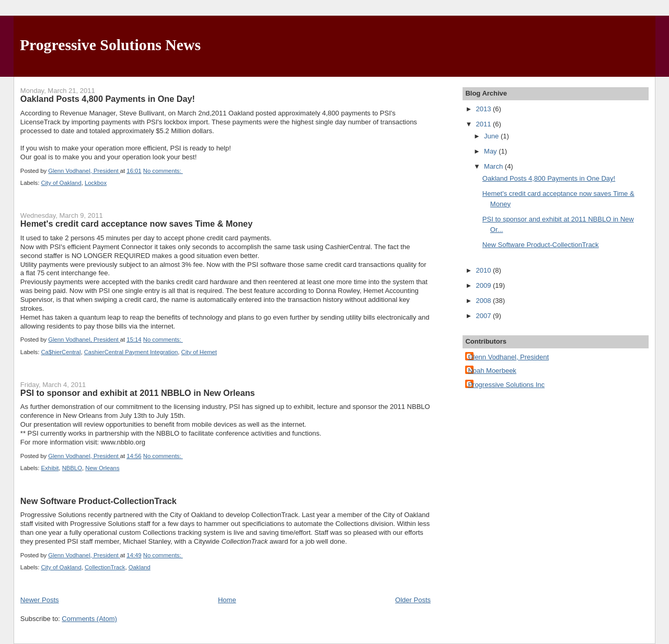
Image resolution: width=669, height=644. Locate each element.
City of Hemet (199, 352)
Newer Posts (40, 600)
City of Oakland (61, 183)
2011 (484, 124)
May (491, 151)
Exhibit (50, 468)
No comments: (163, 171)
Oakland (140, 567)
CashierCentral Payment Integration (131, 352)
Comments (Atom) (89, 619)
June (492, 136)
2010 (484, 270)
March (494, 166)
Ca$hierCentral (61, 352)
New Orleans (102, 468)
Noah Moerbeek (492, 371)
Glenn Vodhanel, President (508, 357)
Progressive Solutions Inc (506, 385)
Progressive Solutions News (110, 45)
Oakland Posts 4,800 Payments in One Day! (108, 99)
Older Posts (413, 600)
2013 (484, 109)
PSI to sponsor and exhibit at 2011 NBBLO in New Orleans (138, 393)
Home (227, 600)
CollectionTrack (105, 567)
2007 (484, 316)
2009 (484, 285)
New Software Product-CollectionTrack (99, 501)
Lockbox (96, 183)
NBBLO (72, 468)
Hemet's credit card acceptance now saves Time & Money (136, 224)
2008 (484, 301)
